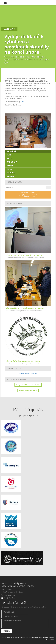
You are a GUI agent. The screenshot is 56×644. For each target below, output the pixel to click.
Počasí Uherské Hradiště (28, 373)
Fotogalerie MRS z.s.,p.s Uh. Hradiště (28, 385)
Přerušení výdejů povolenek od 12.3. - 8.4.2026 (23, 361)
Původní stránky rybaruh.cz (28, 391)
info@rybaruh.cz (10, 598)
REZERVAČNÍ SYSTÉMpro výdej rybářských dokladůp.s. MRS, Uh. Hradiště (28, 195)
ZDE (23, 102)
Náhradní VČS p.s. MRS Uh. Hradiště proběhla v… (24, 255)
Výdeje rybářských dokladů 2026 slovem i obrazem (25, 308)
